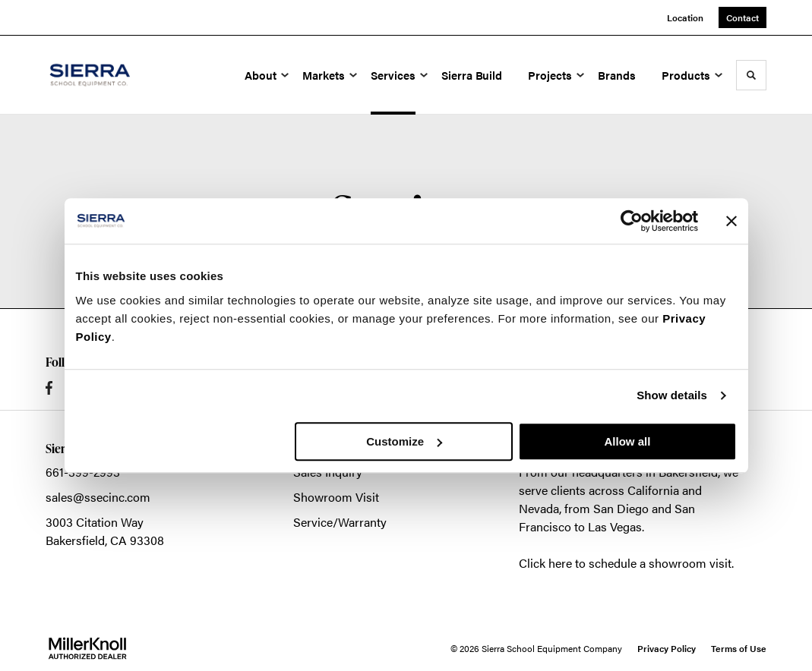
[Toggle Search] (751, 75)
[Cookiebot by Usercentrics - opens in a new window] (632, 221)
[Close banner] (731, 221)
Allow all (628, 441)
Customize (404, 441)
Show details (672, 395)
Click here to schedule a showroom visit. (626, 563)
